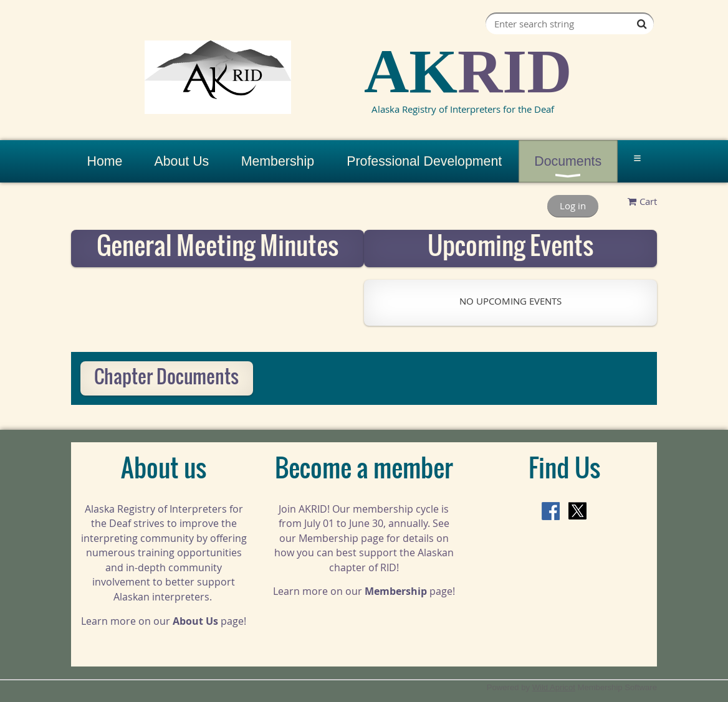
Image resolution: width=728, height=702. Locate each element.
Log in (573, 206)
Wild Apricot (554, 687)
